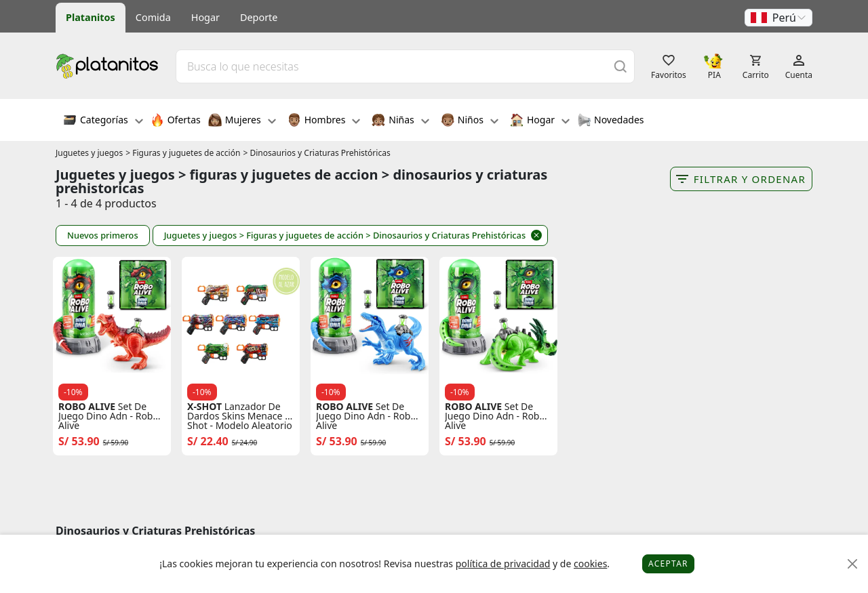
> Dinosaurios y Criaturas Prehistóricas (316, 153)
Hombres (324, 121)
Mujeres (242, 121)
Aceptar (668, 564)
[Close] (853, 564)
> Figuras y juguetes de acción (183, 153)
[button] (778, 18)
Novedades (611, 121)
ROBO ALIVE (87, 407)
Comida (153, 17)
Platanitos (91, 17)
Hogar (205, 17)
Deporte (259, 17)
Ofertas (176, 121)
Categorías (103, 121)
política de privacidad (503, 564)
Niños (470, 121)
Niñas (400, 121)
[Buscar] (620, 66)
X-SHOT (204, 407)
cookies (590, 564)
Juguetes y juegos (89, 153)
